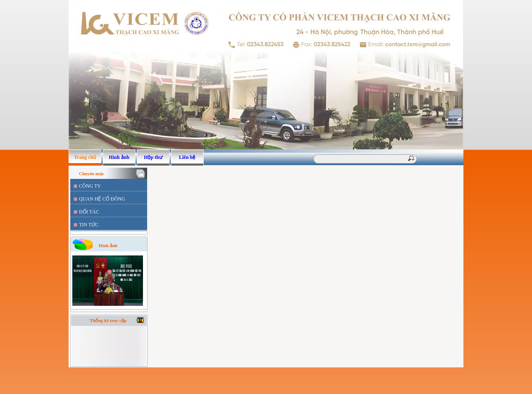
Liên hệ (187, 157)
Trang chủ (85, 157)
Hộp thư (153, 157)
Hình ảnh (119, 157)
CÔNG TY (90, 186)
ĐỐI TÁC (89, 212)
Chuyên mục (91, 173)
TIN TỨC (89, 225)
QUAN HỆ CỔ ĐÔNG (102, 199)
